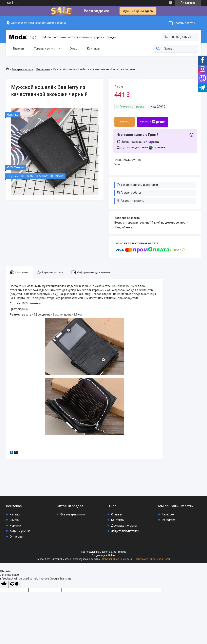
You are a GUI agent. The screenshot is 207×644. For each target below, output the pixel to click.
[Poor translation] (15, 584)
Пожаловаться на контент (117, 559)
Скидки (15, 520)
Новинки (15, 526)
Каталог (15, 514)
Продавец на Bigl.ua (104, 555)
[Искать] (158, 49)
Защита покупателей (125, 531)
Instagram (168, 520)
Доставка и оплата (124, 526)
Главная (18, 49)
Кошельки (43, 69)
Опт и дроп (17, 537)
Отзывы (116, 514)
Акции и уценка (20, 531)
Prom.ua (121, 552)
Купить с (153, 122)
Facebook (168, 514)
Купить (124, 122)
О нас (73, 49)
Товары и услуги (45, 49)
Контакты (94, 49)
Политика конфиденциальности (152, 559)
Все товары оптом (73, 514)
